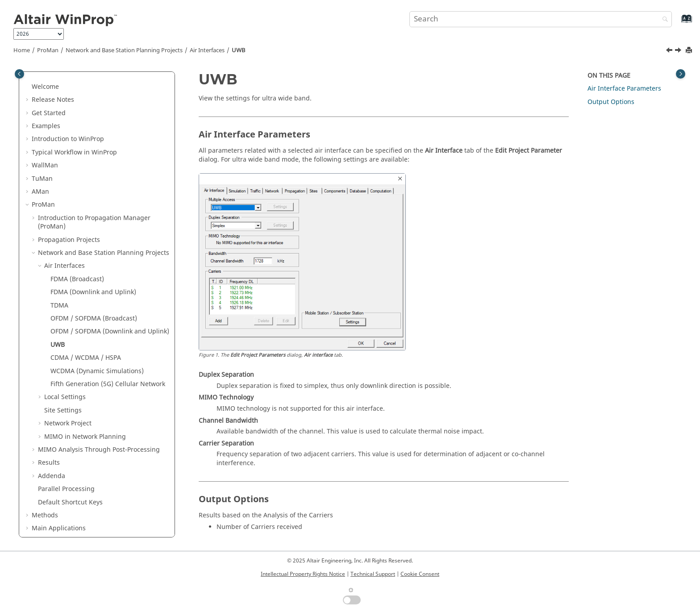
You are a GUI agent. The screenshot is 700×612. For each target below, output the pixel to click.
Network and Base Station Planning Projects (124, 50)
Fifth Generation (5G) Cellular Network (108, 350)
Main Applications (59, 494)
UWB (238, 50)
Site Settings (63, 376)
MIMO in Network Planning (85, 402)
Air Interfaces (207, 50)
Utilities (57, 507)
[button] (28, 79)
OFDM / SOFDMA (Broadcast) (94, 284)
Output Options (611, 102)
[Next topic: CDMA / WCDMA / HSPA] (679, 51)
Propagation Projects (69, 206)
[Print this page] (690, 51)
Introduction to (68, 105)
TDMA (59, 271)
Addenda (52, 442)
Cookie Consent (420, 574)
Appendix (46, 520)
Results (49, 428)
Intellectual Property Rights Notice (303, 574)
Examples (46, 92)
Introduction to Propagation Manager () (94, 188)
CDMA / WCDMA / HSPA (86, 323)
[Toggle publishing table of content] (19, 74)
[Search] (663, 20)
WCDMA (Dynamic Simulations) (97, 337)
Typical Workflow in (74, 118)
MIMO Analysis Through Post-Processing (99, 415)
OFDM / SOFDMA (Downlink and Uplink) (110, 297)
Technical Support (373, 574)
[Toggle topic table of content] (681, 74)
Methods (45, 481)
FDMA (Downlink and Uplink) (93, 258)
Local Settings (65, 363)
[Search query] (541, 19)
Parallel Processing (66, 455)
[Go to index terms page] (677, 23)
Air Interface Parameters (624, 89)
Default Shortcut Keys (70, 468)
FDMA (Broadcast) (77, 245)
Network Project (68, 389)
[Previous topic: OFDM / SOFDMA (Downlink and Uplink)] (670, 51)
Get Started (49, 79)
